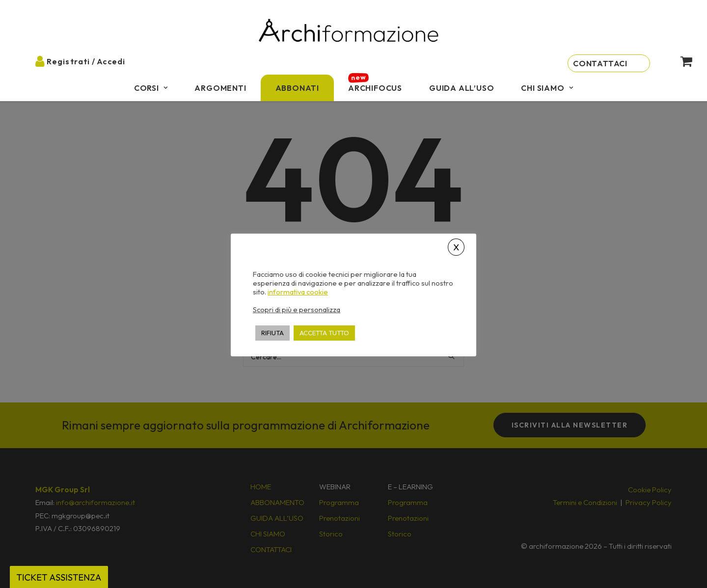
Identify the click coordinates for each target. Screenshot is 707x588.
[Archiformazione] (349, 32)
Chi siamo (547, 88)
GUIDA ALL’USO (462, 88)
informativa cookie (298, 292)
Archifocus (375, 88)
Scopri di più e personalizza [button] (297, 309)
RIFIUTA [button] (272, 333)
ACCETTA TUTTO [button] (324, 333)
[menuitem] (151, 88)
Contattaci (600, 63)
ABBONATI (297, 88)
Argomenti (220, 88)
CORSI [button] (151, 88)
